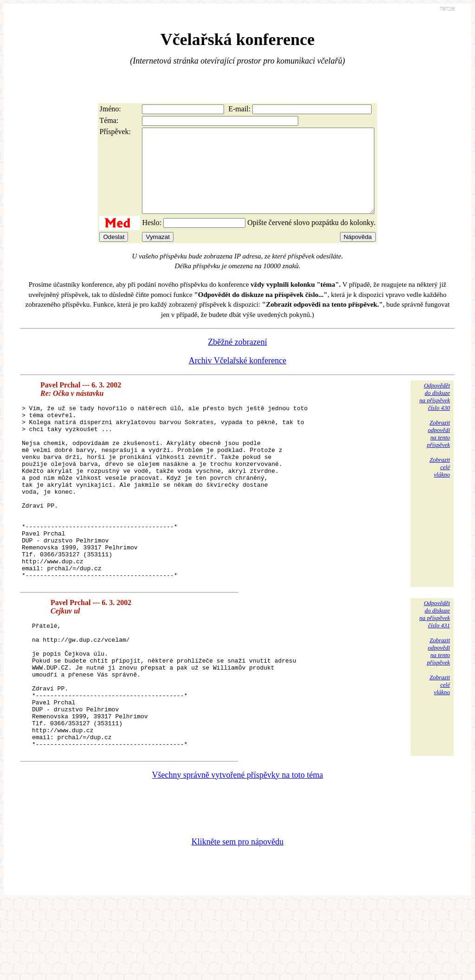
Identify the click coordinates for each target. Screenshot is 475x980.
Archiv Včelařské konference (238, 377)
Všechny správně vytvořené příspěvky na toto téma (238, 851)
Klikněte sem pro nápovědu (237, 918)
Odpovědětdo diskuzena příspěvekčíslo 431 (435, 666)
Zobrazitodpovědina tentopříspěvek (438, 450)
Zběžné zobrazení (237, 359)
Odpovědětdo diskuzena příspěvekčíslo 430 (435, 413)
